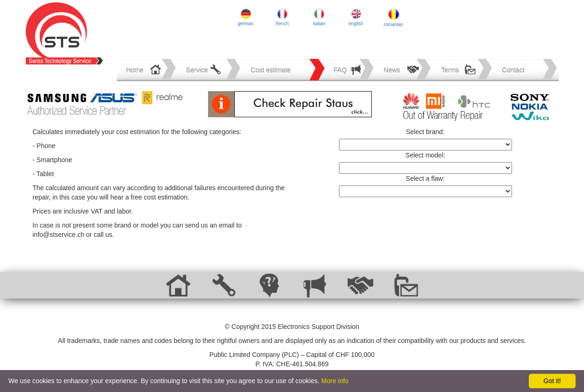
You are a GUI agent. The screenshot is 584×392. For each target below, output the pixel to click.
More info (335, 381)
